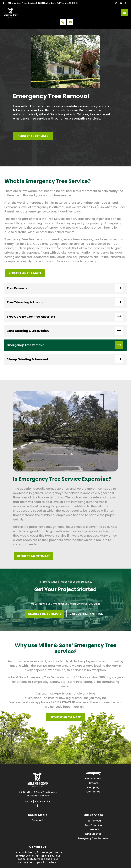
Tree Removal (17, 288)
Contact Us (93, 792)
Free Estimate (93, 779)
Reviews (93, 783)
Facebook (38, 820)
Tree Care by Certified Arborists (31, 317)
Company (93, 787)
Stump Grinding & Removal (27, 359)
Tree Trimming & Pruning (26, 302)
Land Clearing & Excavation (28, 331)
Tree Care (93, 830)
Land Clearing (93, 834)
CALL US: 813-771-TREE (86, 614)
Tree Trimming (93, 825)
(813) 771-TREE (64, 702)
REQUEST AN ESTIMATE (33, 136)
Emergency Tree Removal (26, 345)
